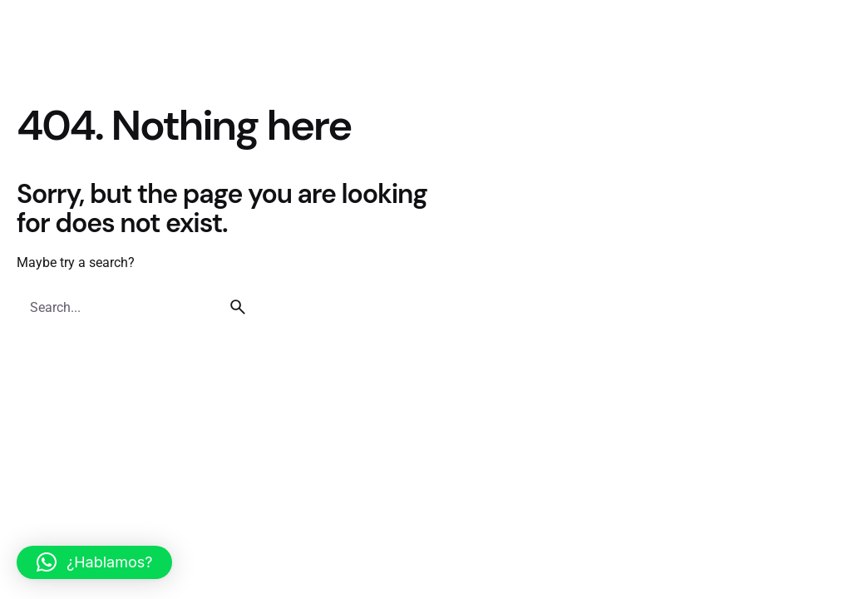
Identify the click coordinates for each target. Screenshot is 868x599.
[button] (94, 562)
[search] (238, 307)
